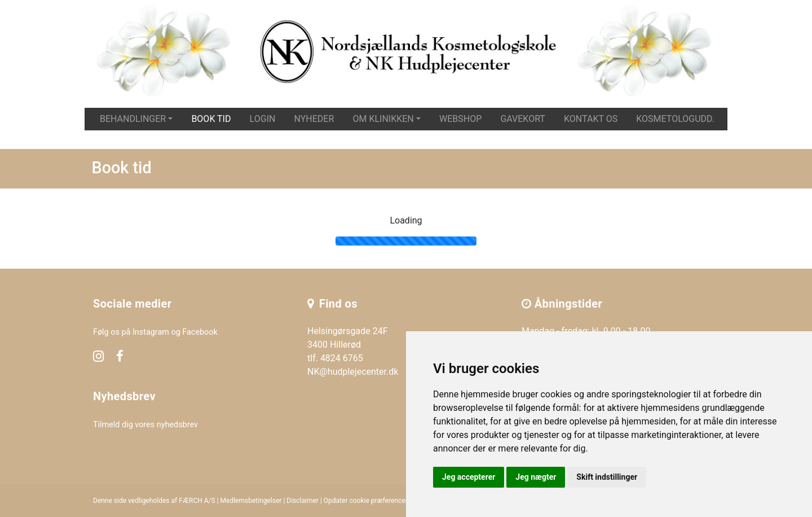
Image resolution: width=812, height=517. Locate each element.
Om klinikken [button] (383, 119)
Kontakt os (591, 119)
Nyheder (314, 119)
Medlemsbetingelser (251, 501)
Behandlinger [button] (133, 119)
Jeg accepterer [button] (469, 477)
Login (263, 119)
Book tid (211, 119)
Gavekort (523, 119)
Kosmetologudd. (675, 119)
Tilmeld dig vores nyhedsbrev (145, 425)
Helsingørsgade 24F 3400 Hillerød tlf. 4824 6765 (348, 345)
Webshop (460, 119)
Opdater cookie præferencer (366, 501)
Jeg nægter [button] (536, 477)
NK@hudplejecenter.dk (353, 372)
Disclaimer (303, 501)
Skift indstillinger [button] (607, 477)
